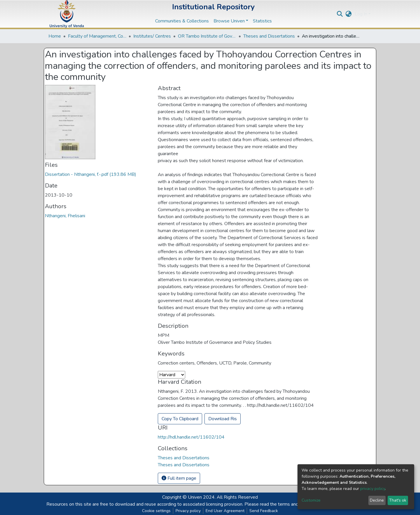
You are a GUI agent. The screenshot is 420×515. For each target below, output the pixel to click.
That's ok (398, 500)
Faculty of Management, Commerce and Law (97, 36)
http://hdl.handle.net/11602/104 (191, 437)
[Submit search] (340, 14)
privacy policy (373, 489)
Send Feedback (264, 511)
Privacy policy (188, 511)
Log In (361, 14)
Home (55, 36)
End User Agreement (225, 511)
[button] (349, 14)
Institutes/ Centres (152, 36)
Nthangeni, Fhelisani (65, 216)
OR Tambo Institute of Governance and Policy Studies (207, 36)
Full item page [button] (179, 478)
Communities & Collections (182, 21)
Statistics (262, 21)
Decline (377, 500)
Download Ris (223, 419)
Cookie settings (156, 511)
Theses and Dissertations (269, 36)
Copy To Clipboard (180, 419)
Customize (311, 500)
